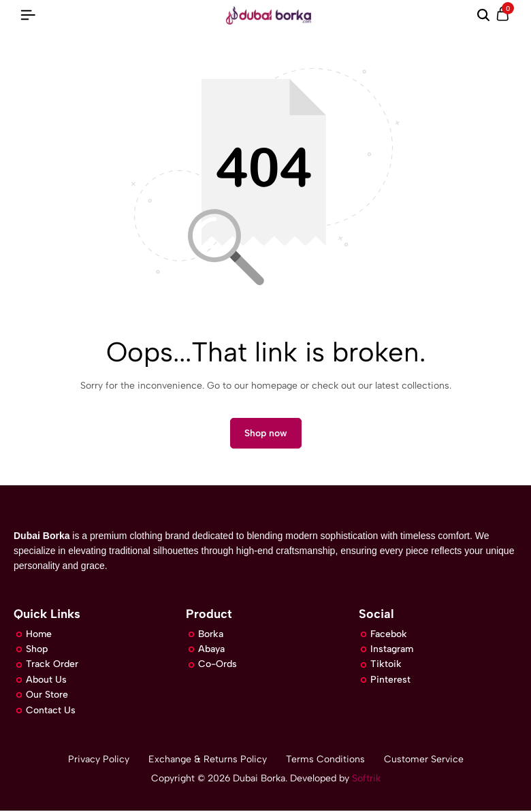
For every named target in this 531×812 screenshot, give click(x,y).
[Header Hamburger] (28, 15)
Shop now (266, 434)
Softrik (365, 780)
